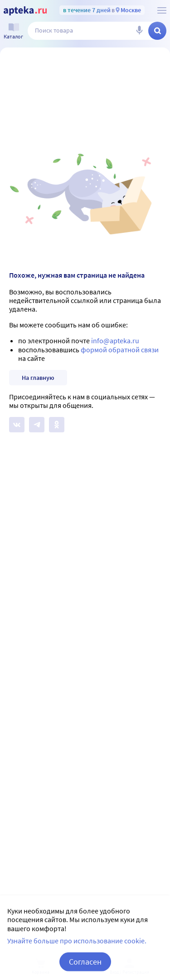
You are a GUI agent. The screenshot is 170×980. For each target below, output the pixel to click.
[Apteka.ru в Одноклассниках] (57, 425)
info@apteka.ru (115, 341)
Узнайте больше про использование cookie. (77, 952)
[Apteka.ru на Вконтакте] (17, 425)
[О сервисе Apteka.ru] (162, 10)
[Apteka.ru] (25, 11)
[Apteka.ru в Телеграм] (37, 425)
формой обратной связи (120, 350)
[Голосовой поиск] (139, 31)
